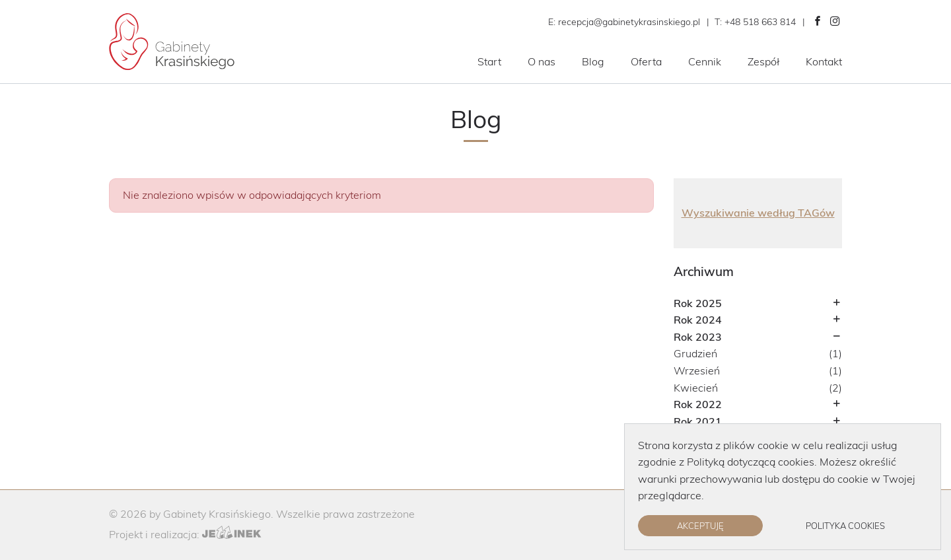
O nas (542, 61)
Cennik (705, 61)
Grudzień (695, 353)
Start (489, 61)
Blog (593, 61)
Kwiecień (696, 388)
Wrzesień (697, 370)
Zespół (763, 61)
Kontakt (824, 61)
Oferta (646, 61)
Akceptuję (700, 526)
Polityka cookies (845, 526)
